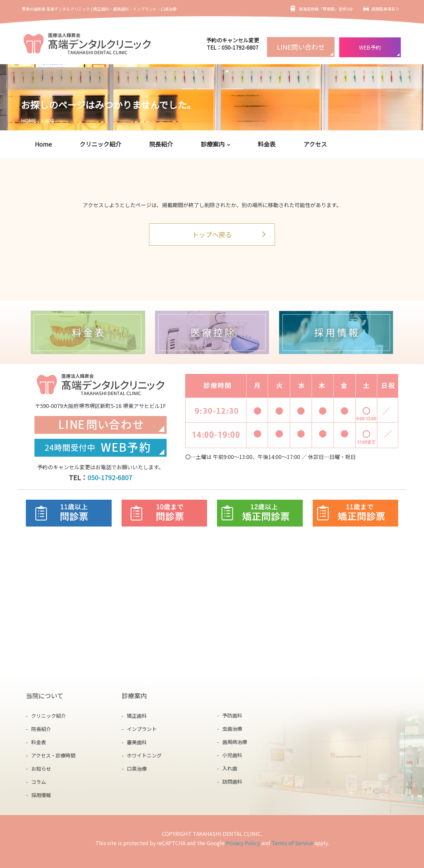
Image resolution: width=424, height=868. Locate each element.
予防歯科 (233, 716)
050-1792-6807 (110, 477)
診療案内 (213, 144)
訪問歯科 (233, 781)
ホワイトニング (144, 755)
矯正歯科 (137, 716)
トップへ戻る (212, 234)
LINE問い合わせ (301, 47)
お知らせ (42, 768)
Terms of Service (292, 843)
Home (43, 144)
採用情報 (42, 794)
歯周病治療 (235, 742)
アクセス (315, 144)
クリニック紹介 (100, 144)
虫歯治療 (233, 729)
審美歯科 (137, 742)
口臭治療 (137, 768)
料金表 (267, 144)
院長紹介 (161, 144)
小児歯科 (233, 755)
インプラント (142, 729)
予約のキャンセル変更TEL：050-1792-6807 (233, 44)
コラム (39, 781)
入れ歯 (230, 768)
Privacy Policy (243, 843)
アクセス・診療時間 (54, 755)
